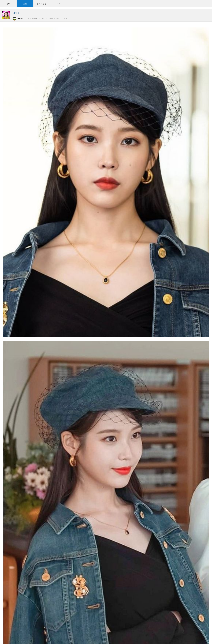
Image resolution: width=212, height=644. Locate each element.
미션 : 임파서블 (10, 621)
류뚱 (40, 586)
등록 (200, 447)
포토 (25, 4)
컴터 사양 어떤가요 (46, 552)
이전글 (4, 480)
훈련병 (19, 436)
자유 (58, 4)
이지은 (75, 517)
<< (74, 631)
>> (138, 631)
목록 (209, 480)
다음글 (14, 480)
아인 (177, 586)
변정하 (6, 517)
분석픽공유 (42, 4)
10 (127, 631)
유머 (8, 4)
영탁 (40, 621)
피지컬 (6, 552)
